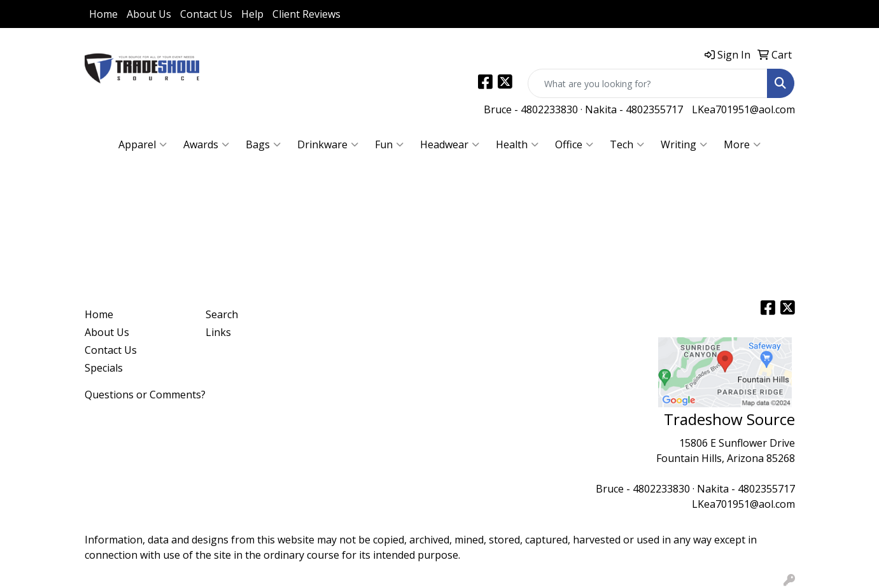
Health (517, 144)
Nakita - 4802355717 (634, 109)
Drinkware (328, 144)
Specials (104, 368)
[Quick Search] (648, 83)
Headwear (450, 144)
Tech (627, 144)
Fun (389, 144)
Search (222, 314)
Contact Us (206, 14)
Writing (684, 144)
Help (252, 14)
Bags (263, 144)
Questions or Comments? (145, 395)
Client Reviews (306, 14)
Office (574, 144)
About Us (149, 14)
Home (103, 14)
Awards (206, 144)
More (742, 144)
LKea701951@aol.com (743, 109)
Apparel (143, 144)
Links (218, 332)
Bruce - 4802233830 (531, 109)
